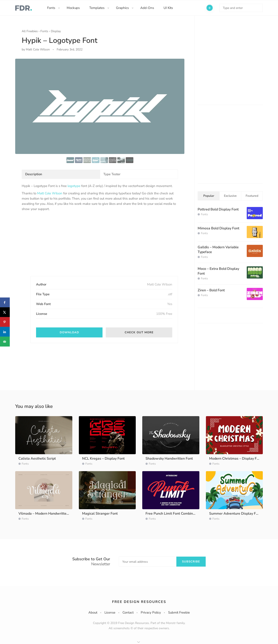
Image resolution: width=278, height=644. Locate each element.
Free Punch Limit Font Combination (173, 514)
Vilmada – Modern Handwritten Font (47, 514)
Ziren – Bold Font (211, 290)
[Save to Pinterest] (5, 322)
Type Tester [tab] (112, 174)
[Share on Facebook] (5, 303)
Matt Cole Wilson (50, 193)
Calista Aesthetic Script (37, 459)
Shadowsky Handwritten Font (169, 459)
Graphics (122, 8)
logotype (74, 186)
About (93, 612)
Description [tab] (34, 174)
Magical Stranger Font (100, 514)
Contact (128, 612)
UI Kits (168, 8)
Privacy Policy (151, 612)
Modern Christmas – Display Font (236, 459)
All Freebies (30, 31)
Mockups (73, 8)
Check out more (139, 332)
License (110, 612)
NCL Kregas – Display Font (103, 459)
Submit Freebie (179, 612)
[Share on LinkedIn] (5, 332)
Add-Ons (147, 8)
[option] (100, 106)
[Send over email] (5, 342)
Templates (97, 8)
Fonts (51, 8)
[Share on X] (5, 312)
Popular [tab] (209, 196)
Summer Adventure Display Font (235, 514)
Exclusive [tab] (230, 196)
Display (56, 31)
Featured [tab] (252, 196)
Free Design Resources (139, 602)
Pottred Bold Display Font (218, 209)
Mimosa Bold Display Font (218, 228)
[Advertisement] (54, 247)
